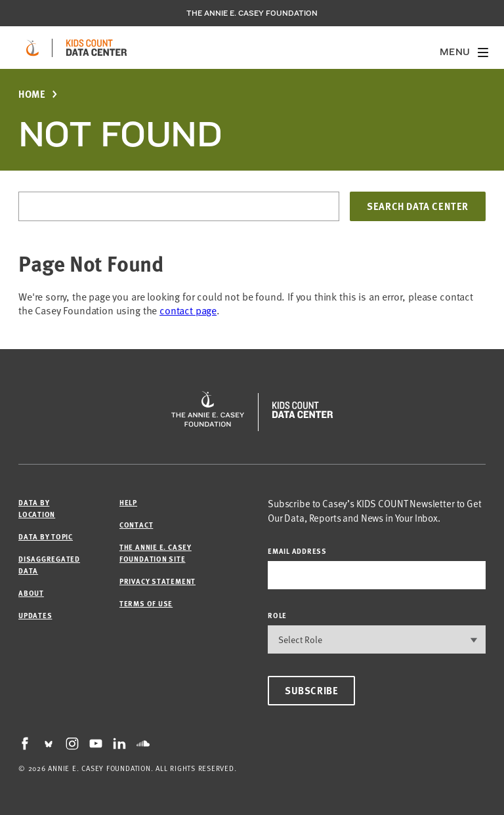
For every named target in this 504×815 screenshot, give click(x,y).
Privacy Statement (157, 581)
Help (128, 502)
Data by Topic (46, 536)
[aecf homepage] (32, 48)
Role (277, 615)
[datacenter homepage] (96, 48)
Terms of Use (146, 603)
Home (32, 94)
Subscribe (311, 690)
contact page (188, 310)
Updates (35, 615)
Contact (136, 525)
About (31, 593)
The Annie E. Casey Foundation (252, 13)
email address (297, 551)
